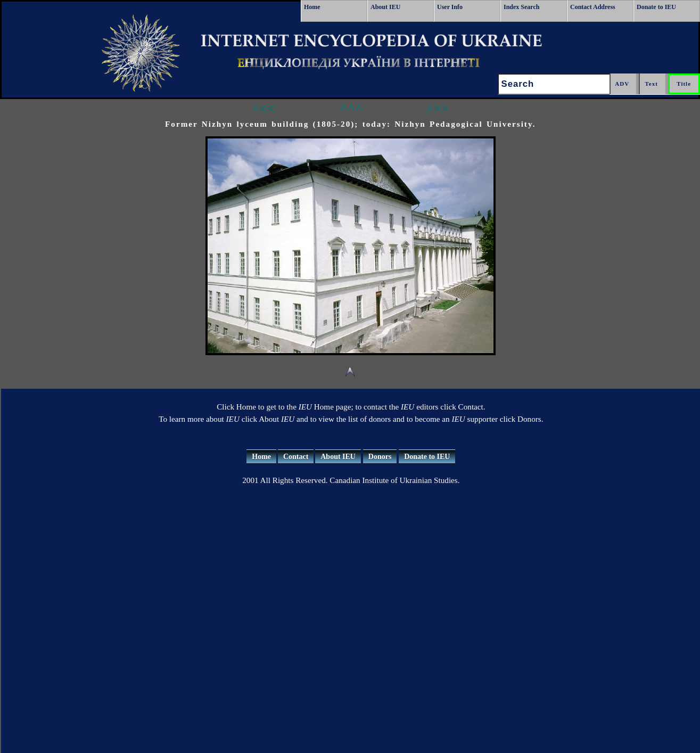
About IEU (385, 7)
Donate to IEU (656, 7)
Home (312, 7)
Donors (380, 457)
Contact (296, 457)
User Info (450, 7)
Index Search (521, 7)
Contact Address (593, 7)
